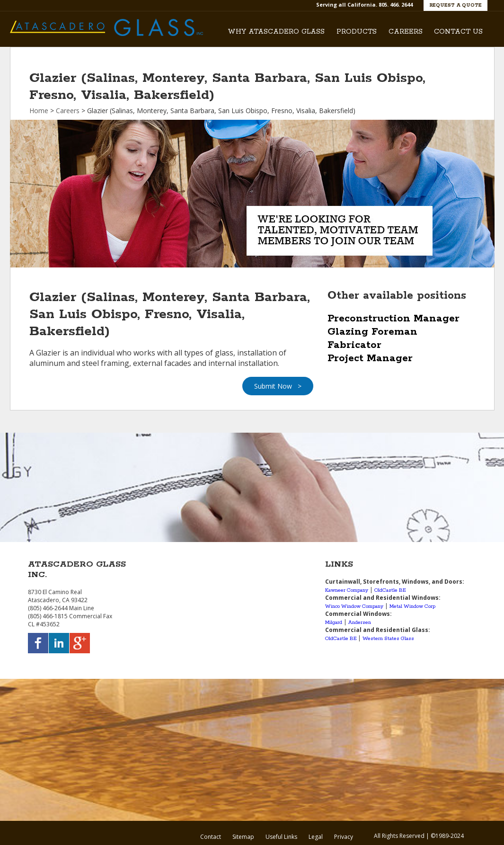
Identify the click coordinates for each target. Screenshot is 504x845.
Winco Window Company (354, 606)
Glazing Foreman (372, 332)
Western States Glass (388, 639)
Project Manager (370, 358)
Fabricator (354, 345)
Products (357, 32)
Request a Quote (455, 5)
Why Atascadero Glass (276, 32)
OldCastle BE (390, 590)
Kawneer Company (347, 590)
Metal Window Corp (412, 606)
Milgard (334, 623)
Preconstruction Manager (393, 319)
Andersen (360, 623)
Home (39, 111)
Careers (406, 32)
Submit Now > (278, 386)
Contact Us (458, 32)
